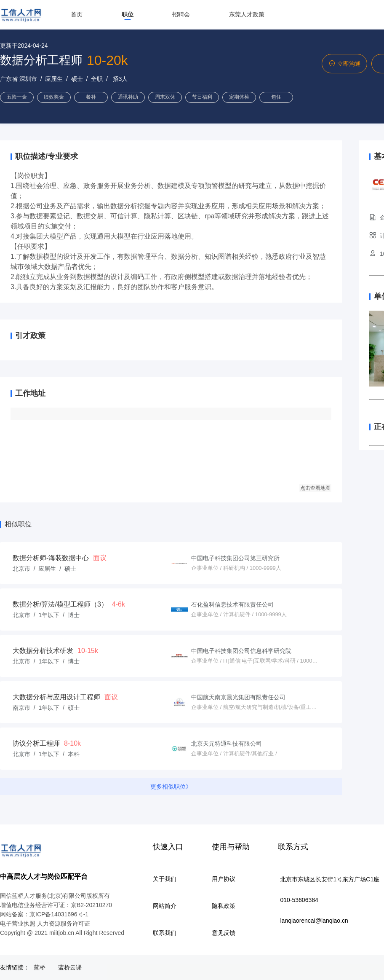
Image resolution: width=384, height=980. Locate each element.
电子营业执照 (18, 924)
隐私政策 (224, 906)
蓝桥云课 (70, 967)
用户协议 (224, 879)
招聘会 (181, 14)
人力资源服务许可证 (64, 924)
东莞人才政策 (247, 14)
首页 (77, 14)
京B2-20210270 (91, 905)
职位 (128, 14)
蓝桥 (40, 967)
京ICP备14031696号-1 (59, 914)
